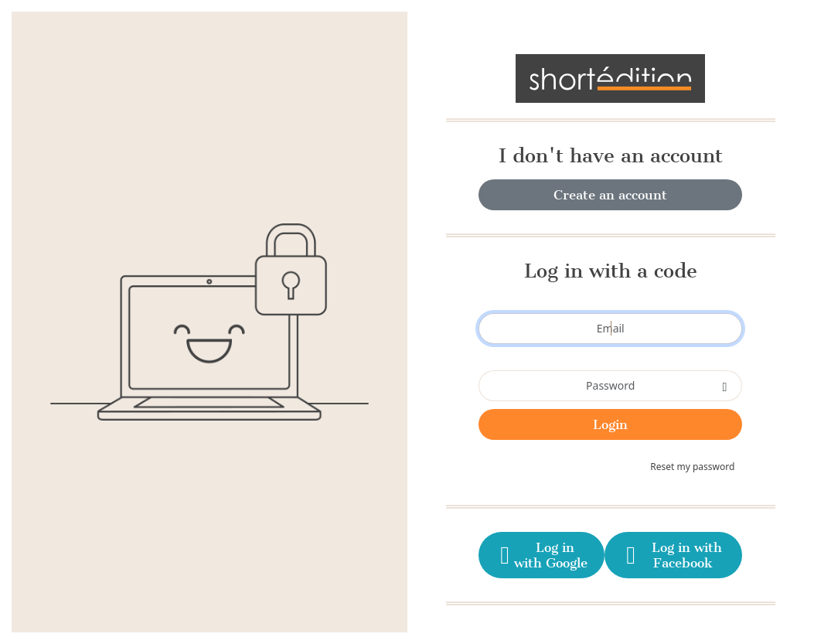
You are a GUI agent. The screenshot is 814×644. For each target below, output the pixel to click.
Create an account (610, 195)
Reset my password (692, 467)
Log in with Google (542, 555)
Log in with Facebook (672, 555)
